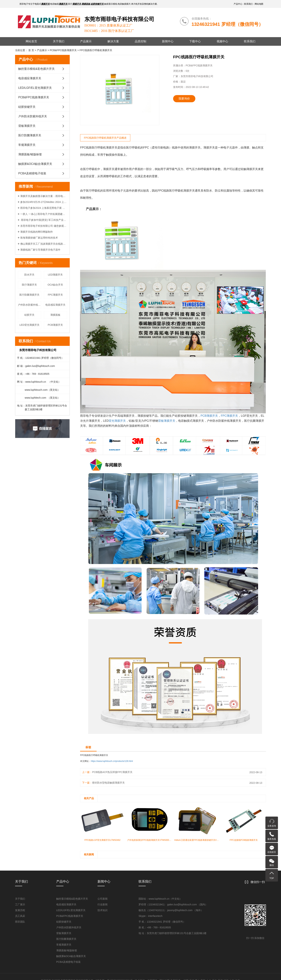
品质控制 (140, 41)
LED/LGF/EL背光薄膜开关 (35, 88)
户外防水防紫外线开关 (33, 116)
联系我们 (248, 4)
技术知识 (103, 910)
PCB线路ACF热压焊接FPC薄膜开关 (112, 772)
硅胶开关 (29, 315)
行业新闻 (103, 904)
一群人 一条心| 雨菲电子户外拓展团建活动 (44, 214)
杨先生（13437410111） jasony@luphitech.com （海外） (171, 910)
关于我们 (59, 41)
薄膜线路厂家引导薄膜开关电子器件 (40, 250)
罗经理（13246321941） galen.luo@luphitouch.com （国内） (173, 904)
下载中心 (195, 41)
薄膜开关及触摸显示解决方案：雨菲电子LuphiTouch (44, 196)
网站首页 (31, 41)
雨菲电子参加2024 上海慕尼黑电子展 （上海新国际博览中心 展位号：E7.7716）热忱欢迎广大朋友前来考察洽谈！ (44, 208)
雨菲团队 (20, 922)
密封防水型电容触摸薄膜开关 (108, 783)
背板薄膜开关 (27, 126)
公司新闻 (103, 899)
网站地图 (259, 4)
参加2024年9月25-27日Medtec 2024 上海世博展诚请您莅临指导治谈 (44, 202)
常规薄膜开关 (27, 145)
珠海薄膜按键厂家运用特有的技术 (39, 238)
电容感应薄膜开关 (30, 78)
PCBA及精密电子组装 (32, 173)
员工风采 (20, 916)
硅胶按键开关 (27, 107)
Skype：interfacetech (150, 916)
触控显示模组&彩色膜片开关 (36, 69)
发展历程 (20, 910)
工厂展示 (20, 904)
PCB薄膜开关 (55, 325)
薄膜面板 (55, 315)
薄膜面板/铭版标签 (30, 154)
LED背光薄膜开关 (29, 325)
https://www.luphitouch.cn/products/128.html (112, 761)
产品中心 (238, 4)
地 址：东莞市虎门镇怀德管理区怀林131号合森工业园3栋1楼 (172, 933)
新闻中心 (168, 41)
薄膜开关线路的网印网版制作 (37, 232)
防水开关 (29, 275)
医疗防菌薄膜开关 (30, 135)
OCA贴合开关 (55, 285)
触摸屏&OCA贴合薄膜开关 (35, 164)
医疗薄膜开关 (29, 285)
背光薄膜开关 (117, 421)
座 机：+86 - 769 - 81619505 (155, 927)
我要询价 (184, 99)
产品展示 (86, 41)
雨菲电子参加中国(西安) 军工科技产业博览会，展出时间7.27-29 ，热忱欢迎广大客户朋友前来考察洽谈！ (44, 220)
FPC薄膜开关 (55, 295)
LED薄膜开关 (55, 275)
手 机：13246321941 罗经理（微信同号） (162, 922)
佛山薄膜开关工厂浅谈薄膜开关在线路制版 (44, 244)
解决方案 (113, 41)
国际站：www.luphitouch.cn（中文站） (160, 899)
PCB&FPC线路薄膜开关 (34, 97)
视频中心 (222, 41)
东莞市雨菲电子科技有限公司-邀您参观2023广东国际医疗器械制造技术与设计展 (44, 226)
